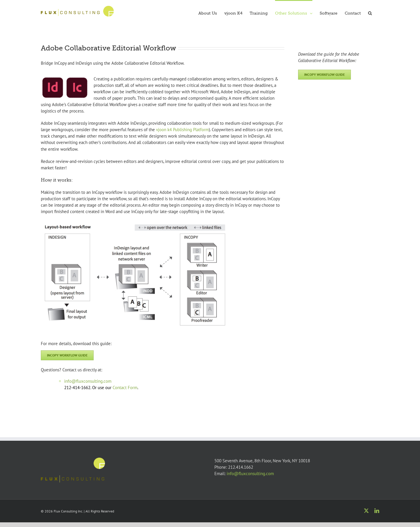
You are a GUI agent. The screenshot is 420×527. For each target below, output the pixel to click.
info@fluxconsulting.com (250, 474)
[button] (370, 13)
